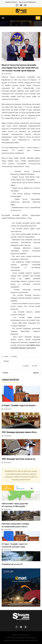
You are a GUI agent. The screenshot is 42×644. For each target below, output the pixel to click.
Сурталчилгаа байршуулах (27, 2)
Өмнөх (5, 373)
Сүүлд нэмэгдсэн (8, 488)
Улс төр (13, 356)
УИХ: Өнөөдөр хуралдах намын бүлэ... (20, 432)
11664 (5, 356)
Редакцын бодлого (11, 2)
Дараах (37, 373)
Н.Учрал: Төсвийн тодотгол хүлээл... (19, 405)
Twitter (35, 366)
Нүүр (13, 21)
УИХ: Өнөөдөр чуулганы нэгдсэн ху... (19, 459)
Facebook (25, 366)
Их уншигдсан (20, 488)
